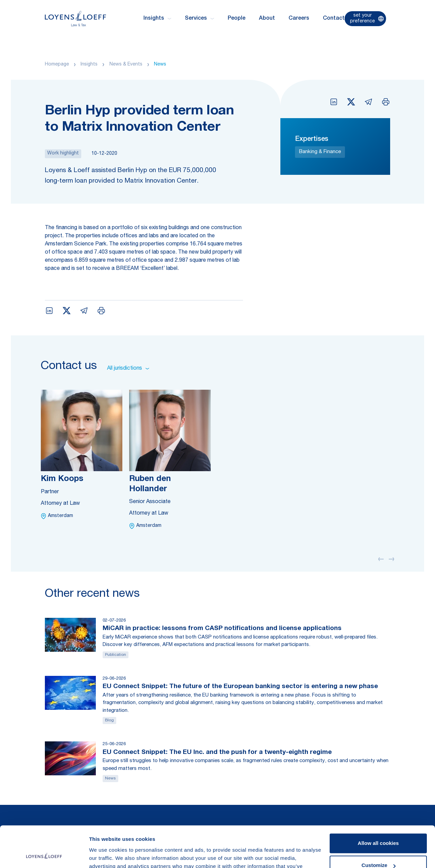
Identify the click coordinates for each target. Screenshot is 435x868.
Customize (379, 827)
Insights (89, 64)
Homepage (57, 64)
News (160, 64)
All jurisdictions (128, 369)
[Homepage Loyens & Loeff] (75, 19)
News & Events (126, 64)
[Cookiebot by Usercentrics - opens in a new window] (44, 855)
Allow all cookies (378, 805)
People (237, 19)
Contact (334, 19)
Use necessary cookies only (378, 849)
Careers (299, 19)
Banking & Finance (320, 152)
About (267, 19)
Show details (105, 855)
